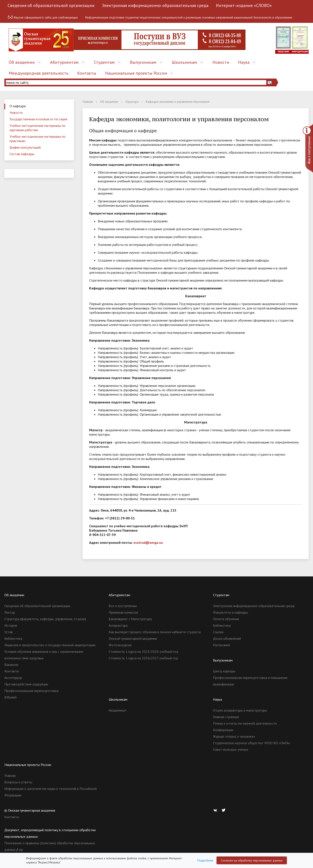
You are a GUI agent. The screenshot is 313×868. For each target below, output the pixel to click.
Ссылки (218, 632)
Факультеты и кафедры (231, 612)
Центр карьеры (224, 671)
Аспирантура (118, 625)
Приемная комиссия (123, 612)
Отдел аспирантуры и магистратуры (240, 710)
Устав (9, 632)
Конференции (223, 730)
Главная (88, 102)
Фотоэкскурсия (120, 645)
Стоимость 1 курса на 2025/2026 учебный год (143, 651)
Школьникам (184, 62)
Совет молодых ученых (231, 749)
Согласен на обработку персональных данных (252, 860)
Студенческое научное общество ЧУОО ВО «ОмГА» (252, 743)
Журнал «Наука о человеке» (234, 736)
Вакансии (11, 665)
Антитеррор (13, 678)
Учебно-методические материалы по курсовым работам (37, 128)
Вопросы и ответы (18, 782)
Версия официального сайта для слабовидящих (43, 17)
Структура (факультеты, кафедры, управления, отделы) (45, 619)
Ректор (10, 612)
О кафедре (18, 106)
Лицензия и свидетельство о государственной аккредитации (50, 645)
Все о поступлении (123, 606)
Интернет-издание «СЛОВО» (244, 5)
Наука (244, 62)
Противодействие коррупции (26, 684)
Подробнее (205, 860)
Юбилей (10, 697)
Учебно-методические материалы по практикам (37, 139)
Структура (132, 102)
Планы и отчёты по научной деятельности (245, 723)
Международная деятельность (39, 73)
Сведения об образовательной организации (51, 5)
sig (21, 850)
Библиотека (13, 638)
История (11, 625)
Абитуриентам (64, 62)
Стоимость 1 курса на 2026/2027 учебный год (143, 658)
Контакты (87, 73)
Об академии (22, 62)
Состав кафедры (22, 154)
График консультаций (25, 147)
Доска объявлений (227, 638)
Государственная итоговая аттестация (38, 119)
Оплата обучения (226, 619)
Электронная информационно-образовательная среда (155, 5)
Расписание (222, 645)
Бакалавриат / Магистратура (130, 619)
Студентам (104, 62)
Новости (221, 62)
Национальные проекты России (136, 73)
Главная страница (226, 717)
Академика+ (118, 710)
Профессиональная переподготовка (31, 691)
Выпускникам (143, 62)
